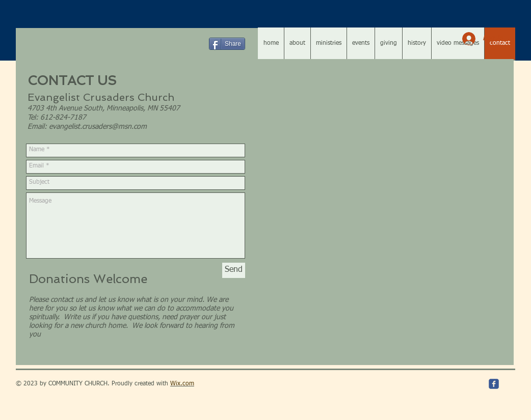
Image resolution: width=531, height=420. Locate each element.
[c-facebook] (494, 384)
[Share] (227, 44)
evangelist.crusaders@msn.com (98, 127)
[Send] (234, 270)
